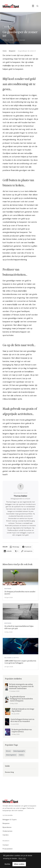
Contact (6, 845)
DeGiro (21, 755)
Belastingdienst (11, 755)
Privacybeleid (7, 849)
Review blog (9, 772)
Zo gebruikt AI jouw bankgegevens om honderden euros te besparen (21, 699)
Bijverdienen (7, 827)
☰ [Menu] (33, 6)
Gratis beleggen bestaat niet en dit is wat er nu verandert (22, 720)
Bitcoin (8, 751)
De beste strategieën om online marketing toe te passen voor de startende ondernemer (21, 686)
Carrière (6, 835)
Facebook (27, 547)
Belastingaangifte (19, 751)
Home (5, 51)
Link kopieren (27, 551)
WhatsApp (15, 547)
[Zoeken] (37, 6)
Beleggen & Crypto (10, 820)
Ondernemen (7, 831)
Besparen (12, 51)
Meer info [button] (22, 858)
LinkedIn (8, 551)
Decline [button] (7, 864)
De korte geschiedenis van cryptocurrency (22, 731)
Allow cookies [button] (19, 864)
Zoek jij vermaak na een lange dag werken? (23, 710)
